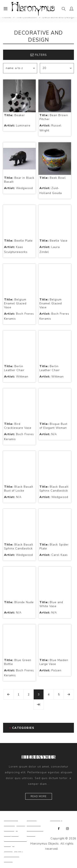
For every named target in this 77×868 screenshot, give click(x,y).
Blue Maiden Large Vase (54, 662)
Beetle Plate (18, 241)
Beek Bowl (53, 178)
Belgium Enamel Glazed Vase (15, 303)
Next (69, 694)
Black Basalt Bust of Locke (19, 489)
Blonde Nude (19, 602)
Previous (8, 694)
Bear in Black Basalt (19, 180)
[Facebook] (59, 829)
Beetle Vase (53, 241)
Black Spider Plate (54, 547)
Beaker (14, 115)
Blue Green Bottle (18, 662)
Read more (39, 796)
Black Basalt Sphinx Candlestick (54, 489)
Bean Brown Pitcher (54, 117)
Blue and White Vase (51, 604)
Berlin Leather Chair (14, 368)
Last (39, 704)
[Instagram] (68, 829)
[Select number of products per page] (57, 68)
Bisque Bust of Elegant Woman (53, 426)
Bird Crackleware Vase (18, 426)
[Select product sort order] (20, 68)
